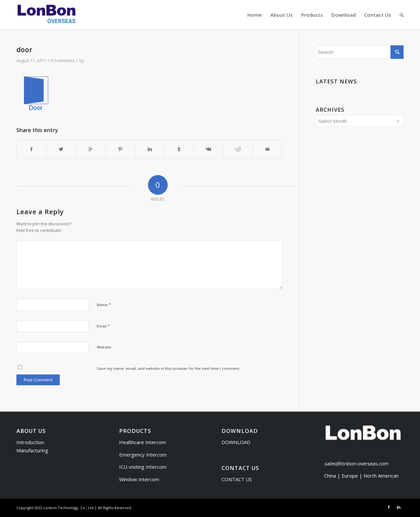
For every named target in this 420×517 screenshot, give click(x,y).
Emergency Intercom (143, 455)
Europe (350, 476)
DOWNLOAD (236, 442)
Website (104, 347)
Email (103, 326)
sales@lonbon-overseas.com (356, 463)
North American (381, 476)
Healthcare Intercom (143, 442)
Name (104, 304)
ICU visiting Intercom (143, 467)
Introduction (30, 442)
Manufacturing (32, 450)
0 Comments (63, 61)
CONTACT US (237, 479)
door (24, 50)
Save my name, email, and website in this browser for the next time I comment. (168, 368)
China (330, 476)
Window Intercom (139, 479)
